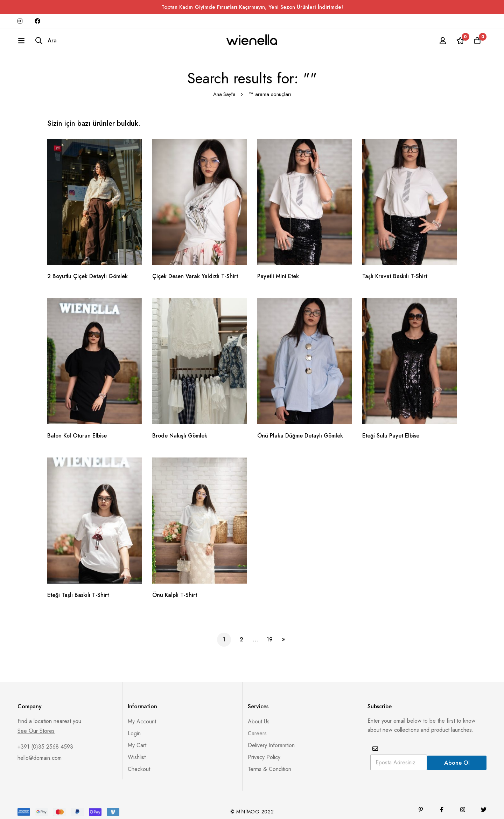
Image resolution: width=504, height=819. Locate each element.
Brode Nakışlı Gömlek (180, 431)
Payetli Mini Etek (278, 271)
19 (269, 635)
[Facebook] (442, 804)
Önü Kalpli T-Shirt (175, 590)
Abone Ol (457, 757)
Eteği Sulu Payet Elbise (391, 431)
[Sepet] (477, 43)
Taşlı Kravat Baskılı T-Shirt (395, 271)
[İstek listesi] (460, 43)
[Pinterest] (421, 804)
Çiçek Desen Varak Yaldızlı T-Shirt (195, 271)
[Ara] (28, 43)
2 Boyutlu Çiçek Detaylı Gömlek (88, 271)
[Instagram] (463, 804)
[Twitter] (484, 804)
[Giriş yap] (442, 43)
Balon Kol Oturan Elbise (78, 431)
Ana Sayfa (224, 89)
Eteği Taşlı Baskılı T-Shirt (78, 590)
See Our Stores (36, 726)
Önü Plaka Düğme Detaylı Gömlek (300, 431)
